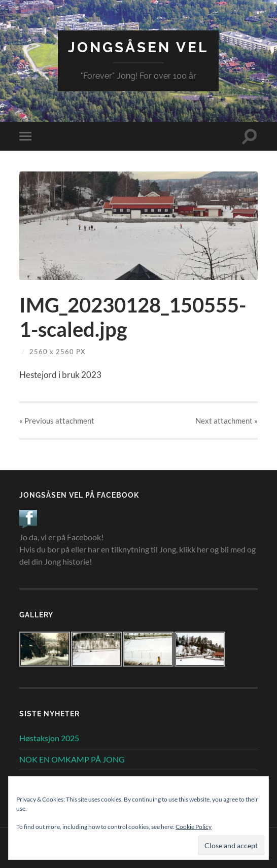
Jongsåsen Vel (138, 47)
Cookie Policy (194, 827)
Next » (227, 421)
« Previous (57, 421)
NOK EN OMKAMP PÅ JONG (72, 759)
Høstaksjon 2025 (49, 738)
